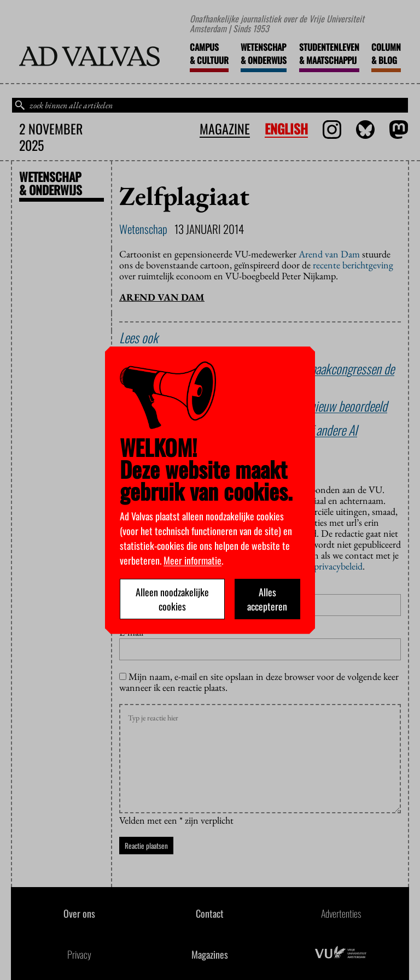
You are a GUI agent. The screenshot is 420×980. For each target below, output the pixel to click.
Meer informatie (192, 560)
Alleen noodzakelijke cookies (172, 599)
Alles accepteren (267, 599)
